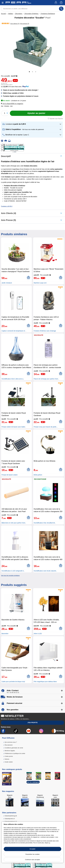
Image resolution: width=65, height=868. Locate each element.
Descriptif (6, 156)
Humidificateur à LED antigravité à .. (13, 571)
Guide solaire (9, 762)
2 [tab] (32, 72)
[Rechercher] (61, 9)
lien (36, 833)
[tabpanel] (32, 47)
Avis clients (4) (9, 213)
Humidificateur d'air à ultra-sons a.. (13, 379)
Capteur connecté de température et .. (14, 331)
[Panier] (61, 3)
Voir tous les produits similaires (10, 575)
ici (49, 843)
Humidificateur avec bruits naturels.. (45, 571)
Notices (7, 759)
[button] (12, 104)
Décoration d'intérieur (31, 14)
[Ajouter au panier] (36, 113)
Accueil (4, 14)
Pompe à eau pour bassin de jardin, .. (46, 427)
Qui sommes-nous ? (11, 742)
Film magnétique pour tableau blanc (45, 682)
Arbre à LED (38, 634)
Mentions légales (10, 751)
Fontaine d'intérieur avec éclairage (45, 331)
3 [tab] (36, 72)
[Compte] (56, 3)
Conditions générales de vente (14, 748)
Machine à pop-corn (40, 283)
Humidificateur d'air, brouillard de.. (45, 523)
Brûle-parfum (38, 475)
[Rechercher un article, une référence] (32, 9)
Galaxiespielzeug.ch (11, 821)
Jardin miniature (7, 283)
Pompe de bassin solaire (10, 475)
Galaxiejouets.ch (10, 819)
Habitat (10, 14)
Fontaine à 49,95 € (7, 206)
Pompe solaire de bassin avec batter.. (14, 427)
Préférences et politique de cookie (15, 753)
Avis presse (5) (8, 220)
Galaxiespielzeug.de (11, 816)
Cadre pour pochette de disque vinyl (13, 682)
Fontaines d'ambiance (48, 14)
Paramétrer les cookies (33, 854)
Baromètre (5, 634)
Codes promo (9, 756)
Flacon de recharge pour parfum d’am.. (46, 379)
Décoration (19, 14)
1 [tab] (29, 72)
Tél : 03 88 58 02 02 (13, 692)
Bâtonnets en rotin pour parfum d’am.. (14, 523)
